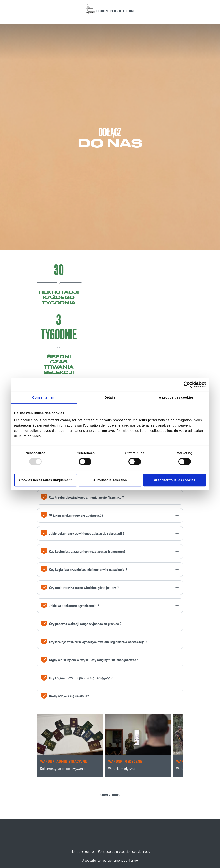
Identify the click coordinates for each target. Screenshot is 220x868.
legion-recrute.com (115, 11)
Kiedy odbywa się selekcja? (65, 697)
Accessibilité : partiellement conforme (110, 860)
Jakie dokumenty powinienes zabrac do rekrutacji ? (82, 534)
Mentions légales (82, 851)
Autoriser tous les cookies (175, 480)
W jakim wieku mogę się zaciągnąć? (72, 516)
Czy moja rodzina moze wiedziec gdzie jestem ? (80, 588)
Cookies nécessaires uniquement (45, 480)
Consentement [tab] (44, 397)
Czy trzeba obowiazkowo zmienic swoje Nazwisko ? (82, 498)
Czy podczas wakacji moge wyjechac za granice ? (81, 625)
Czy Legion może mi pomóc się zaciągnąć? (76, 679)
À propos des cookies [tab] (176, 397)
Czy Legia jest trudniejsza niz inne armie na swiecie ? (84, 570)
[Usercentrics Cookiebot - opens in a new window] (187, 385)
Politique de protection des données (124, 851)
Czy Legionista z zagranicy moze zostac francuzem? (83, 552)
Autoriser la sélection (110, 480)
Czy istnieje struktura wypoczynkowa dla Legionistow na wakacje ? (94, 643)
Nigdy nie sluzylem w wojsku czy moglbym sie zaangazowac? (89, 661)
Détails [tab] (110, 397)
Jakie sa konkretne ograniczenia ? (70, 606)
